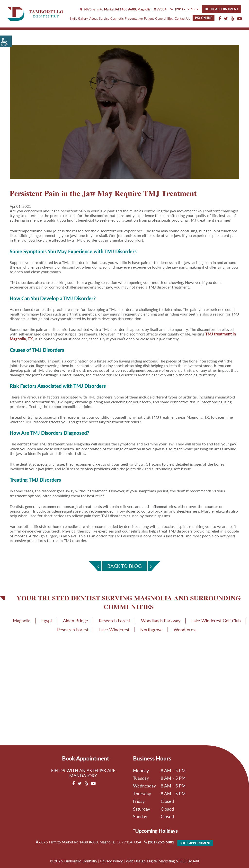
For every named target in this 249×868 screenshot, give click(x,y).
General (161, 18)
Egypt (47, 621)
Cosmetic (117, 18)
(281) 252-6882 (184, 9)
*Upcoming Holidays (155, 831)
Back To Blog (124, 566)
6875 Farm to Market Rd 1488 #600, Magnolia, (123, 9)
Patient (149, 18)
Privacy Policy (111, 861)
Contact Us (182, 18)
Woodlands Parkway (161, 621)
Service (104, 18)
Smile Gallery (79, 18)
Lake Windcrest (114, 630)
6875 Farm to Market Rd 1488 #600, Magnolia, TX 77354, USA (89, 842)
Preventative (134, 18)
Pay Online (204, 18)
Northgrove (151, 630)
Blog (170, 18)
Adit (196, 861)
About (93, 18)
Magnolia (22, 621)
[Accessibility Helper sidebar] (6, 41)
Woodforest (185, 630)
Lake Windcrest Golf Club (216, 621)
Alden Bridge (76, 621)
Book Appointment (222, 9)
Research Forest (115, 621)
